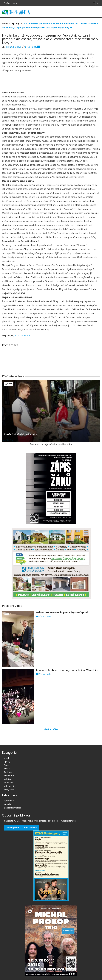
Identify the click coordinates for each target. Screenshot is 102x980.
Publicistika (9, 776)
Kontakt (8, 804)
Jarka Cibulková (14, 47)
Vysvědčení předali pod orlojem (21, 434)
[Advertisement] (51, 82)
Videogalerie (9, 786)
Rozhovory (9, 772)
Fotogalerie (9, 790)
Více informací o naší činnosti (22, 828)
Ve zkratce (9, 783)
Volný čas (8, 779)
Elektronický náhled (13, 808)
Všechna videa (51, 729)
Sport (6, 765)
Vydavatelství (10, 801)
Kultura (7, 769)
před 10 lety (31, 47)
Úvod (5, 24)
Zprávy (16, 24)
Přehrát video (44, 616)
